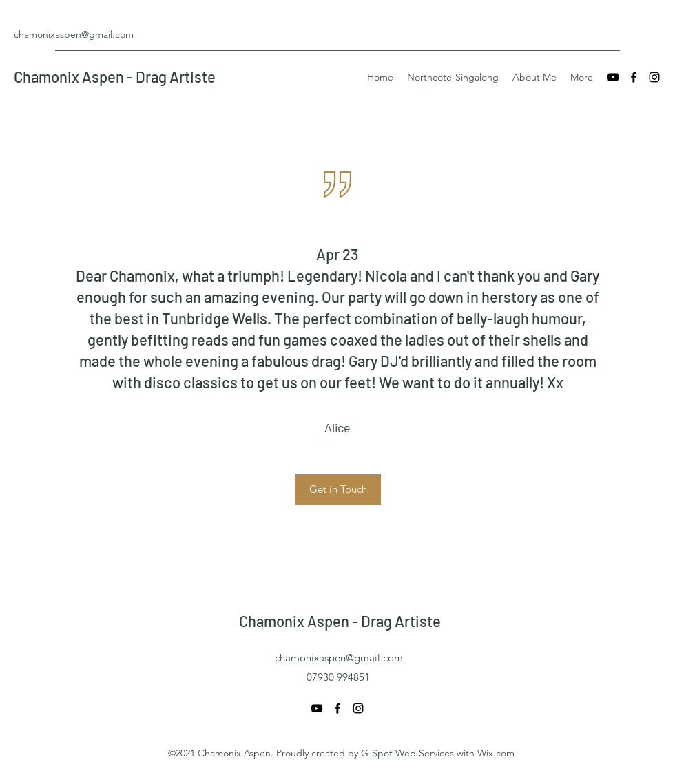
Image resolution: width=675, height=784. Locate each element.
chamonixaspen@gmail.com (74, 34)
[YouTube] (613, 77)
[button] (338, 490)
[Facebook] (634, 77)
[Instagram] (654, 77)
